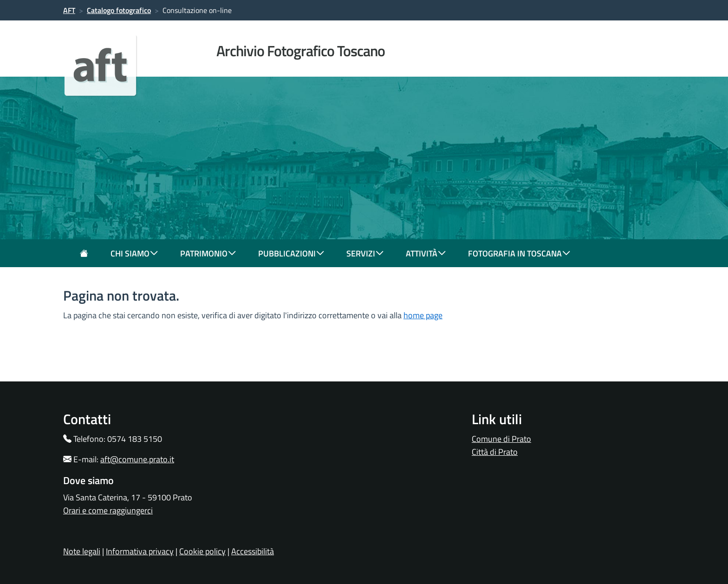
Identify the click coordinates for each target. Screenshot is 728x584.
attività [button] (426, 253)
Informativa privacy (140, 551)
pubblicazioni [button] (291, 253)
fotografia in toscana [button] (519, 253)
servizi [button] (365, 253)
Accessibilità (253, 551)
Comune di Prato (501, 439)
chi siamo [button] (134, 253)
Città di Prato (495, 452)
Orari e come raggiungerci (108, 510)
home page (423, 315)
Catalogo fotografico (119, 10)
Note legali (82, 551)
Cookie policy (202, 551)
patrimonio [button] (208, 253)
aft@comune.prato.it (137, 459)
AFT (69, 10)
